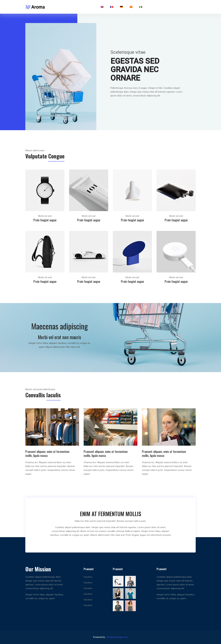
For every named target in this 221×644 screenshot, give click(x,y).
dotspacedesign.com (117, 637)
